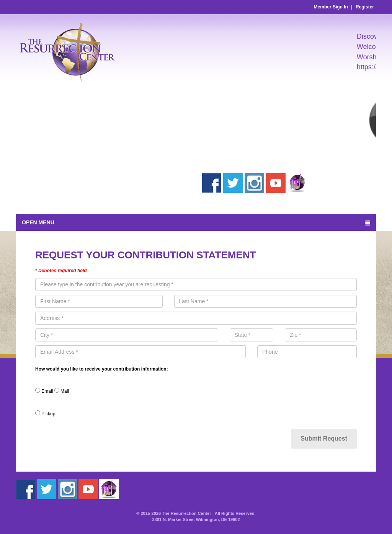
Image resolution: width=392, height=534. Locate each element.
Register (365, 7)
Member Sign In (331, 7)
